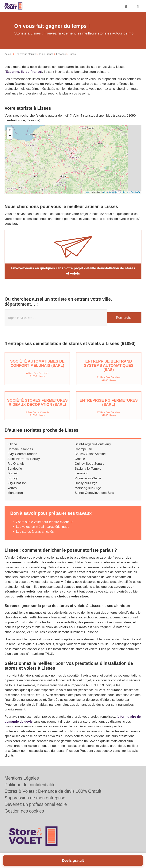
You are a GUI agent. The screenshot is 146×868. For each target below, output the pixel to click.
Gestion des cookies (24, 811)
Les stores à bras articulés (35, 532)
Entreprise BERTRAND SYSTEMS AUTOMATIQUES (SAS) (109, 365)
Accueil (9, 54)
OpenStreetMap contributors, (117, 192)
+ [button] (10, 130)
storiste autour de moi (52, 116)
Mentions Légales (22, 778)
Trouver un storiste (26, 54)
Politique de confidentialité (30, 785)
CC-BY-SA (136, 192)
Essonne (61, 54)
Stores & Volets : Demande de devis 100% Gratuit (53, 791)
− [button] (10, 136)
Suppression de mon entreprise (35, 798)
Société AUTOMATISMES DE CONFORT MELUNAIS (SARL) (37, 363)
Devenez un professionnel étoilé (36, 804)
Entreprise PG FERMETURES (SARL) (109, 402)
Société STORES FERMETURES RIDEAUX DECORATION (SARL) (37, 402)
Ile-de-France (46, 54)
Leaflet (87, 192)
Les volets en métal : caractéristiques (43, 527)
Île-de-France (31, 72)
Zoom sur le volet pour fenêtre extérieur (44, 522)
